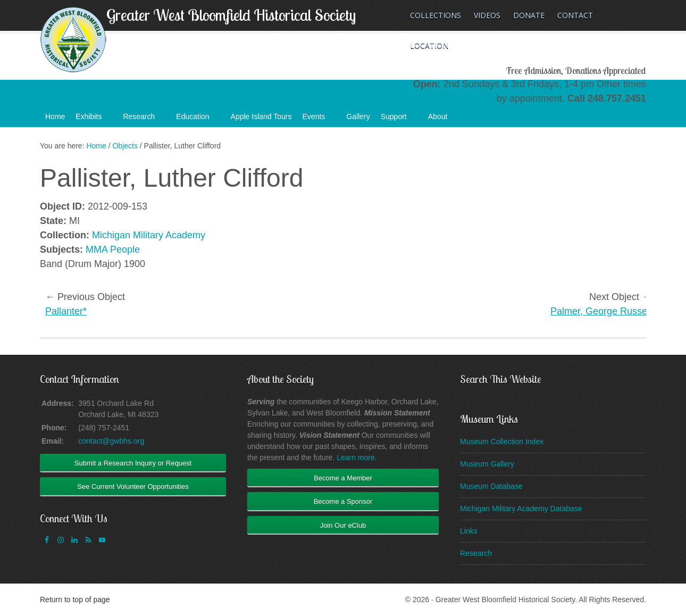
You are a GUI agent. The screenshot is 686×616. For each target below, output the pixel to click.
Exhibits (94, 120)
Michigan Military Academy (149, 235)
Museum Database (491, 486)
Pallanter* (66, 311)
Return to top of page (75, 600)
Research (144, 120)
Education (198, 120)
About (443, 120)
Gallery (358, 116)
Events (319, 120)
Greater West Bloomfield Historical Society (231, 15)
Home (55, 116)
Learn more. (357, 457)
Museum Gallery (487, 464)
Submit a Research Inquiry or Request (133, 463)
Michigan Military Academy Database (521, 509)
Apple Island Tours (261, 116)
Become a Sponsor (343, 501)
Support (399, 120)
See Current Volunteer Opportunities (133, 486)
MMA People (113, 249)
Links (469, 531)
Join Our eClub (343, 525)
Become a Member (343, 478)
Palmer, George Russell (601, 311)
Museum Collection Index (502, 442)
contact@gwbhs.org (111, 441)
